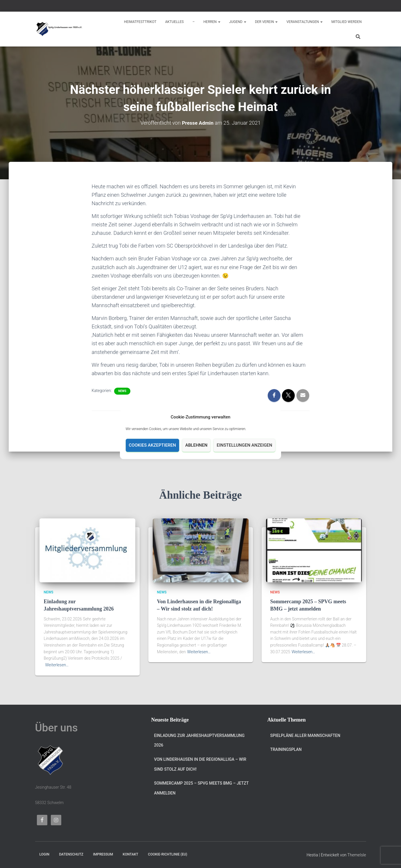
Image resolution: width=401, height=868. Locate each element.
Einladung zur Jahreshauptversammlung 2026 (199, 740)
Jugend (238, 22)
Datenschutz (71, 854)
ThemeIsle (357, 855)
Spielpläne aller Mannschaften (305, 735)
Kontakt (131, 854)
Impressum (103, 854)
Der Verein (266, 22)
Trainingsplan (286, 749)
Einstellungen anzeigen (244, 445)
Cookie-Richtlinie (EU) (168, 854)
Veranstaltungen (304, 22)
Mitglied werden (346, 22)
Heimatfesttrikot (140, 22)
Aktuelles (175, 22)
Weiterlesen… (57, 665)
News (122, 391)
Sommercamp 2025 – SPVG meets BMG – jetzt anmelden (202, 788)
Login (44, 854)
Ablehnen (196, 445)
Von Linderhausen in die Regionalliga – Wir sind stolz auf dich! (200, 764)
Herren (212, 22)
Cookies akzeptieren (152, 445)
